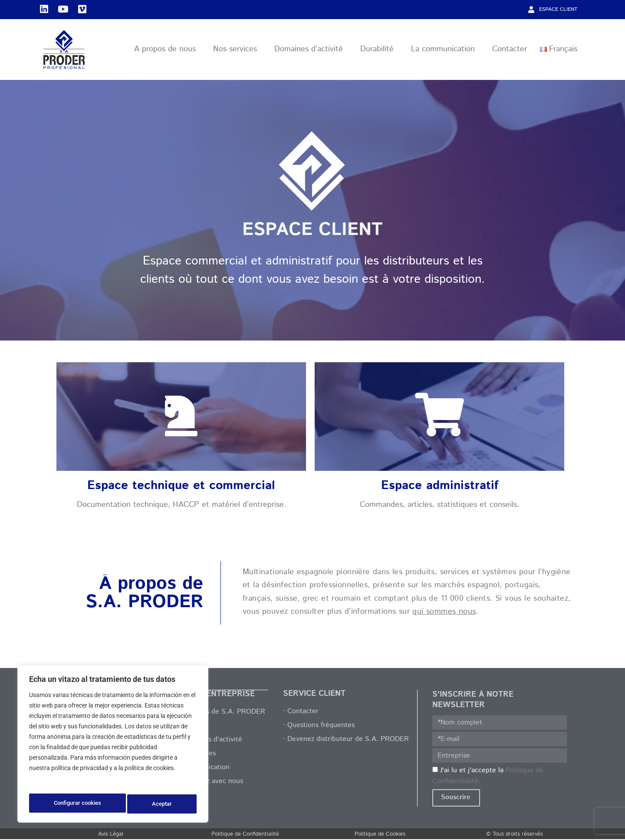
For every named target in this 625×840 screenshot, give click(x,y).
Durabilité (379, 50)
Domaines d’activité (311, 50)
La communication (445, 50)
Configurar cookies (77, 804)
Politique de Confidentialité (245, 835)
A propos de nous (167, 50)
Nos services (237, 50)
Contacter (510, 50)
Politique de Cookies (380, 835)
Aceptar (163, 804)
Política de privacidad (59, 782)
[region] (113, 746)
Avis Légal (111, 835)
